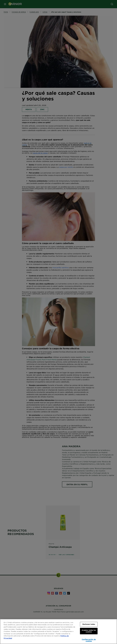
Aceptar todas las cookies (89, 631)
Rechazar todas (89, 624)
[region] (58, 632)
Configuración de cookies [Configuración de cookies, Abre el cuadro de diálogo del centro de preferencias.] (89, 640)
